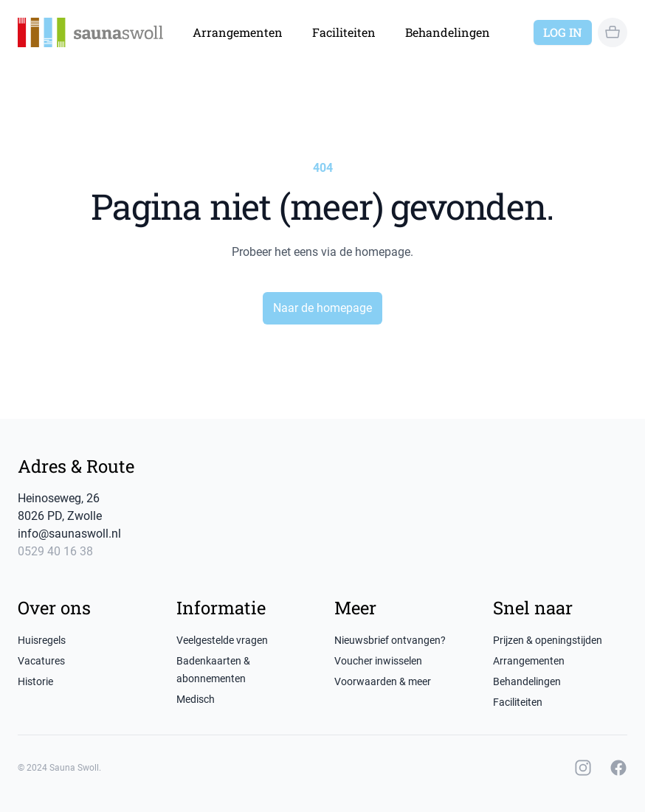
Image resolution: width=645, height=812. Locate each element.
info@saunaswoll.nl (69, 534)
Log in (563, 32)
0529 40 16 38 (55, 551)
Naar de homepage (322, 308)
